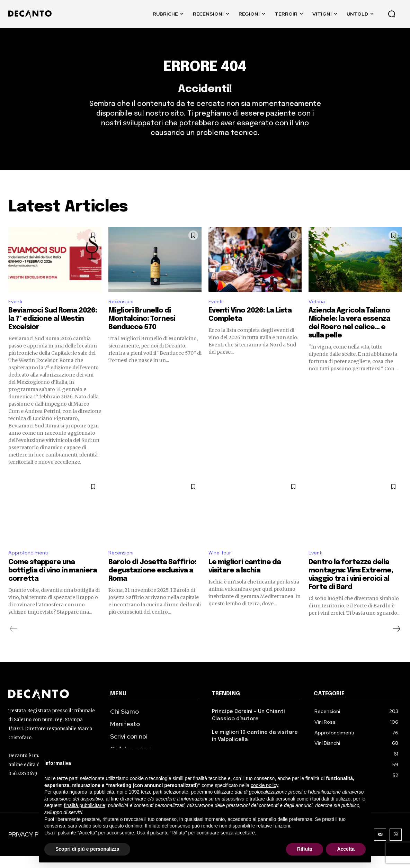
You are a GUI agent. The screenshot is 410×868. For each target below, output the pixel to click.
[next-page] (396, 641)
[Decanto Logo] (52, 707)
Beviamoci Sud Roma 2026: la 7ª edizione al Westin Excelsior (53, 330)
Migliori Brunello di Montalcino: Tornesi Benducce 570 (142, 330)
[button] (392, 14)
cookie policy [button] (264, 785)
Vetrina (318, 312)
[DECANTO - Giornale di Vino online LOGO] (32, 14)
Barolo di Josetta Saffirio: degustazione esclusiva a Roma (152, 583)
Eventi (16, 312)
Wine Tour (221, 564)
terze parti (152, 792)
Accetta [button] (346, 849)
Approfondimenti (30, 564)
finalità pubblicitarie (85, 805)
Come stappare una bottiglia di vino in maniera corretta (53, 583)
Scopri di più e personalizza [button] (87, 849)
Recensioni (122, 312)
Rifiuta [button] (305, 849)
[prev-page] (14, 641)
